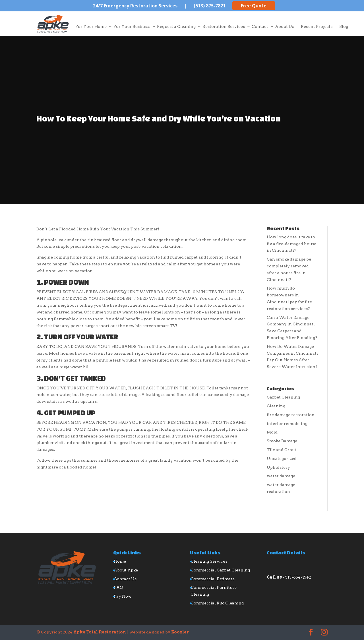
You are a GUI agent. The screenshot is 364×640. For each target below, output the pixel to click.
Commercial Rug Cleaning (217, 603)
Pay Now (123, 596)
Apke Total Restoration (100, 632)
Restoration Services (224, 26)
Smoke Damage (282, 441)
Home (120, 561)
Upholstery (278, 467)
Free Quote (254, 6)
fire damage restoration (291, 415)
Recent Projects (317, 26)
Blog (344, 26)
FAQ (118, 587)
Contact (260, 26)
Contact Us (125, 579)
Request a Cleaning (176, 26)
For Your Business (132, 26)
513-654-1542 (298, 577)
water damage (281, 476)
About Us (285, 26)
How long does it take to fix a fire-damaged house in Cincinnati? (291, 244)
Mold (272, 432)
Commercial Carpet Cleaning (220, 570)
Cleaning (276, 406)
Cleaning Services (209, 561)
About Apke (126, 570)
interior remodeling (287, 424)
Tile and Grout (282, 450)
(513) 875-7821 (210, 6)
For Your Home (91, 26)
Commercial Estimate (213, 579)
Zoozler (180, 632)
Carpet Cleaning (283, 397)
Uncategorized (282, 459)
